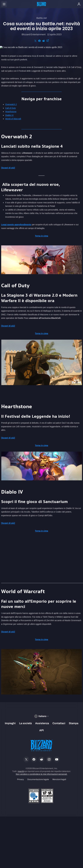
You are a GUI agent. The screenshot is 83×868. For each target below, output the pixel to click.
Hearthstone (11, 112)
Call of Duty (11, 108)
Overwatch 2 (11, 104)
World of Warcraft (13, 119)
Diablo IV (9, 115)
